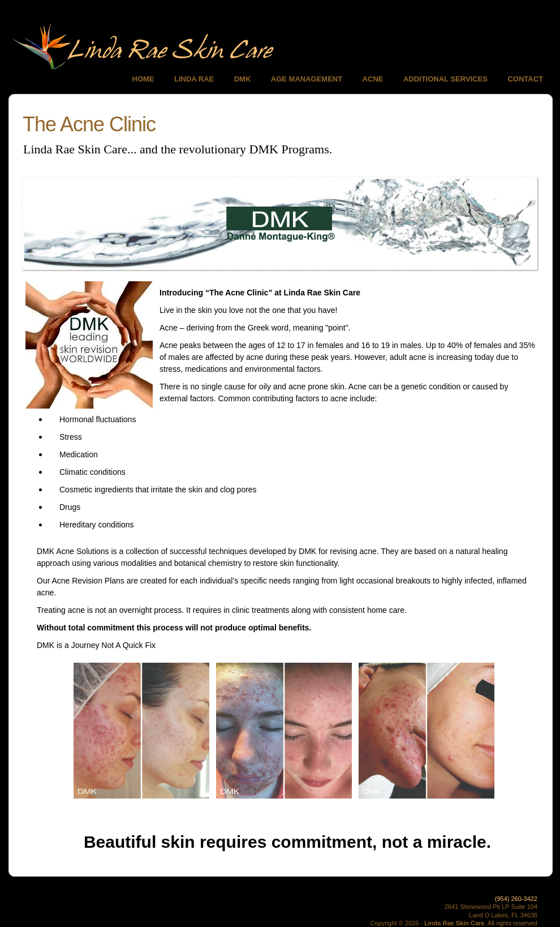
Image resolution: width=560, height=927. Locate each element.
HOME (143, 79)
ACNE (373, 79)
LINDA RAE (194, 79)
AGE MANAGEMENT (307, 79)
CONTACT (525, 79)
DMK (243, 79)
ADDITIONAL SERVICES (445, 79)
